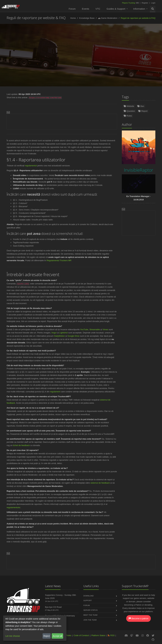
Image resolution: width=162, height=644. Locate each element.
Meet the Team (90, 615)
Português (145, 59)
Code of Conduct (81, 635)
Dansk (90, 65)
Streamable (95, 329)
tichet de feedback (21, 445)
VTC (98, 9)
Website (129, 106)
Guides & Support (116, 9)
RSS (113, 635)
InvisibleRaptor (89, 52)
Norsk (56, 59)
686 (131, 3)
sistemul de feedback (100, 483)
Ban (141, 106)
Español (70, 59)
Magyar (148, 65)
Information (139, 9)
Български (105, 65)
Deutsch (30, 59)
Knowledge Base (87, 18)
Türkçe (43, 59)
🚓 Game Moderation (108, 18)
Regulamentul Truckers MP (59, 260)
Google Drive (73, 336)
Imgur (54, 333)
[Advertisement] (62, 121)
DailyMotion (59, 336)
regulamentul (31, 166)
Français (129, 59)
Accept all (58, 636)
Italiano (42, 65)
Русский (114, 59)
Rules (128, 116)
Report (143, 111)
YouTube (84, 329)
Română (14, 65)
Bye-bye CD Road (53, 607)
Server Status (90, 610)
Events (86, 9)
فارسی (134, 65)
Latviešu (120, 65)
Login (153, 3)
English (15, 59)
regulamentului (13, 507)
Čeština (29, 65)
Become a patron (139, 618)
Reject (47, 636)
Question (129, 111)
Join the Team (90, 620)
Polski (101, 59)
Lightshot (64, 333)
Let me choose (13, 636)
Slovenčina (58, 65)
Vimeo (105, 329)
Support (88, 600)
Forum (72, 9)
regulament (55, 392)
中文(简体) (75, 65)
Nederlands (86, 59)
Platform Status (98, 635)
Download (89, 596)
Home (73, 18)
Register (145, 3)
